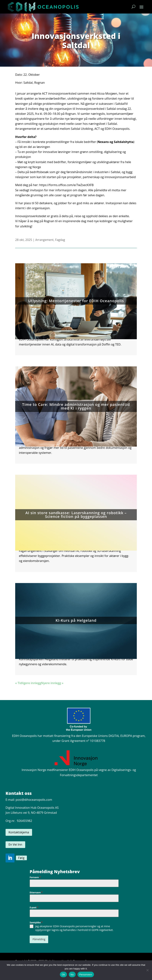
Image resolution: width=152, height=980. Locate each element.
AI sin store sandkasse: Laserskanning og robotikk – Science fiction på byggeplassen (76, 515)
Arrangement (44, 240)
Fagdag (60, 240)
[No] (147, 970)
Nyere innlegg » (52, 683)
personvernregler (86, 926)
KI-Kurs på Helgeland (76, 620)
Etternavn (36, 893)
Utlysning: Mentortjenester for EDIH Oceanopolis (76, 301)
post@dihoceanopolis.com (34, 800)
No (72, 975)
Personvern (86, 975)
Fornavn (35, 877)
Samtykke (36, 923)
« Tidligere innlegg (28, 683)
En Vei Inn (15, 844)
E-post (34, 908)
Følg (21, 858)
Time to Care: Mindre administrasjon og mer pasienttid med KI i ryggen (76, 406)
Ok (63, 975)
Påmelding (39, 939)
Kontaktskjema (19, 832)
